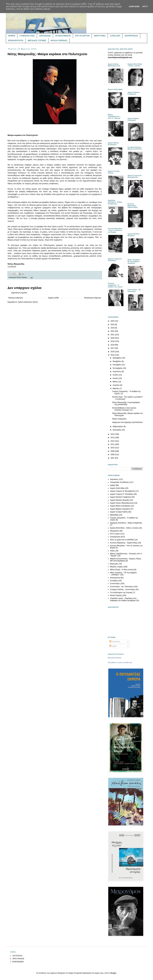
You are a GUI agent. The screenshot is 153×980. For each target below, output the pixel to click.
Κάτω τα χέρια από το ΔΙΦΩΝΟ (122, 540)
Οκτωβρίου (117, 365)
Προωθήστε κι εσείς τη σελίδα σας (120, 662)
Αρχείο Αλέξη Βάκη (117, 488)
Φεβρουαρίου (118, 427)
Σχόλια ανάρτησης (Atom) (28, 302)
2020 (113, 338)
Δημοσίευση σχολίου (19, 293)
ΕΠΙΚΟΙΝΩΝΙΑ (18, 962)
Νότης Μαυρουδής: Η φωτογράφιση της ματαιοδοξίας (126, 403)
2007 (113, 458)
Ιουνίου (116, 378)
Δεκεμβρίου (117, 358)
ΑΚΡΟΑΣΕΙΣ (45, 36)
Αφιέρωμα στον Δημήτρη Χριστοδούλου (127, 422)
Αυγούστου (117, 372)
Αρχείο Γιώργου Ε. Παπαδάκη (122, 494)
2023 (113, 328)
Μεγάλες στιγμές (116, 567)
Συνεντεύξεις (115, 584)
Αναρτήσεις (115, 642)
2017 (113, 348)
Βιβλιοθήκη (114, 515)
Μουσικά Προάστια (115, 658)
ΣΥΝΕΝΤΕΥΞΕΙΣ (27, 36)
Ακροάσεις (114, 479)
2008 (113, 455)
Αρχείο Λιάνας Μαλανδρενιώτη (122, 503)
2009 (113, 451)
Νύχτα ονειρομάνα (119, 419)
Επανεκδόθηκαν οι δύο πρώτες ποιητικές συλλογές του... (124, 409)
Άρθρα (113, 485)
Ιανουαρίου (117, 430)
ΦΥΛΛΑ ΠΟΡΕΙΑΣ (59, 40)
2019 (113, 341)
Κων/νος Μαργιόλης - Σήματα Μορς (124, 543)
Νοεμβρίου (117, 361)
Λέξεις (112, 551)
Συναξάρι (114, 581)
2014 (113, 434)
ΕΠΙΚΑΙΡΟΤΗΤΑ (16, 40)
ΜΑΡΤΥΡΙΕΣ (100, 36)
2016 (113, 352)
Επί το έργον (115, 534)
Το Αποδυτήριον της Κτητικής (121, 593)
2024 (113, 324)
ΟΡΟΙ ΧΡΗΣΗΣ (18, 959)
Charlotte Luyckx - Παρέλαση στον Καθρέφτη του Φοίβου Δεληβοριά (123, 599)
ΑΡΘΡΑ (12, 36)
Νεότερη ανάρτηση (16, 298)
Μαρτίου (116, 388)
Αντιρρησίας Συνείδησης (119, 482)
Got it (145, 7)
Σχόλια (113, 646)
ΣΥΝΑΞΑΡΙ (115, 36)
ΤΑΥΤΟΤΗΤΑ (17, 956)
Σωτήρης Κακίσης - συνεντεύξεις (123, 589)
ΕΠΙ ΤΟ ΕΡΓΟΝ (82, 36)
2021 (113, 335)
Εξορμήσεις (114, 531)
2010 (113, 448)
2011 (113, 444)
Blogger (113, 973)
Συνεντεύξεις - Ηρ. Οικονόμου (121, 587)
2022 (113, 331)
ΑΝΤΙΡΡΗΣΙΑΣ (131, 36)
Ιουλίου (116, 375)
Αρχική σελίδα (53, 298)
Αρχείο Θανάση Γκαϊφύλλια (121, 497)
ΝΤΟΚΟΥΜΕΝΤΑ (63, 36)
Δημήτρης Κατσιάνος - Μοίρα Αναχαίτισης (126, 523)
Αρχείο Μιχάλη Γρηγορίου (120, 509)
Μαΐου (115, 382)
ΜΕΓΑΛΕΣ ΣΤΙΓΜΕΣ (37, 40)
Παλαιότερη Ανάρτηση (92, 298)
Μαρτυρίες (114, 564)
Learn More (134, 7)
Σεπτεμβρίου (118, 368)
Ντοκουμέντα (115, 578)
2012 (113, 441)
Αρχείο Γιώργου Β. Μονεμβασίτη (123, 491)
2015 (113, 355)
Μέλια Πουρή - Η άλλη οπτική (121, 570)
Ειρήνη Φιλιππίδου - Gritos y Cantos (124, 528)
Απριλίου (116, 385)
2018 (113, 345)
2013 (113, 438)
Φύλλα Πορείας (22, 277)
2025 (113, 321)
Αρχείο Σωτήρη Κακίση (119, 512)
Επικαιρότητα (115, 537)
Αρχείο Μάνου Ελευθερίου (120, 506)
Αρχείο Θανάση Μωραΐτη (120, 500)
